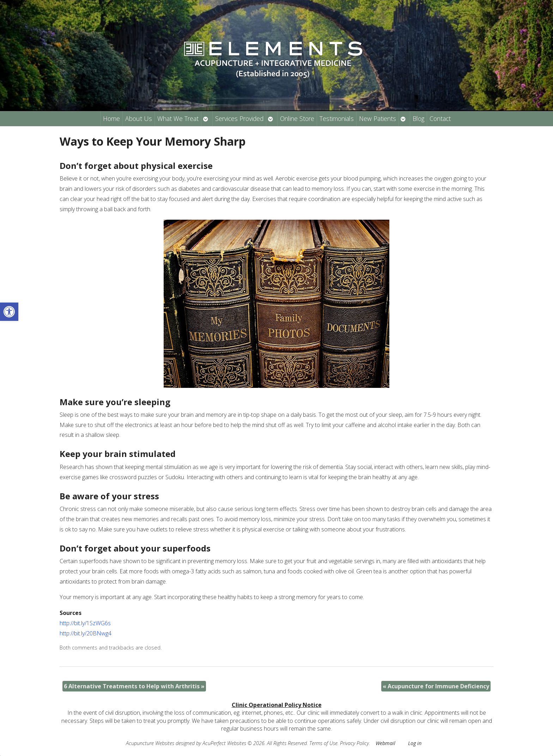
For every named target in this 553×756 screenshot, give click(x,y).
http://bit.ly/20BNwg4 (86, 633)
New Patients (378, 118)
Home (111, 118)
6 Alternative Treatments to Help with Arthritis (134, 686)
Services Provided (239, 118)
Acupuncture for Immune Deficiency (436, 686)
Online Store (297, 118)
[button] (9, 312)
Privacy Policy (354, 743)
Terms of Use (323, 743)
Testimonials (337, 118)
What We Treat (178, 118)
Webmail (385, 743)
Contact (440, 118)
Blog (418, 118)
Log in (415, 743)
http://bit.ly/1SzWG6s (85, 623)
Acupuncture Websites (150, 743)
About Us (139, 118)
